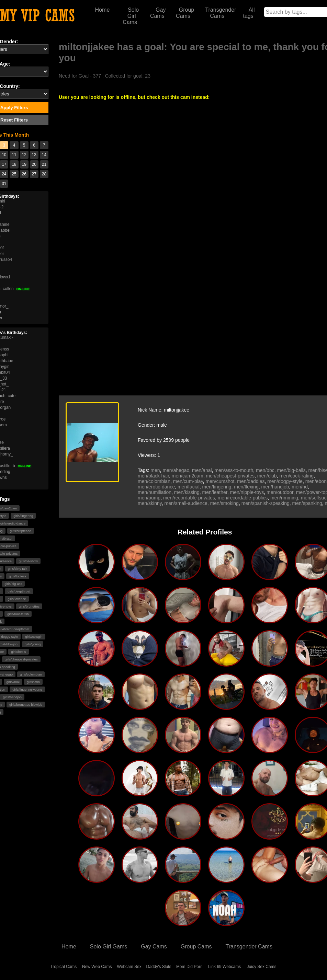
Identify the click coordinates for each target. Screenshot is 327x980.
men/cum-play (188, 481)
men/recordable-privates (189, 498)
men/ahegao (176, 470)
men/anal (202, 470)
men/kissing (187, 492)
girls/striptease (21, 531)
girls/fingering (23, 516)
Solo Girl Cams (131, 16)
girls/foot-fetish (18, 614)
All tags (249, 13)
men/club (267, 476)
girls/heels (18, 652)
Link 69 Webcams (224, 967)
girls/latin (33, 682)
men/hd (300, 487)
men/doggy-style (285, 481)
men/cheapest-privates (230, 476)
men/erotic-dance (156, 487)
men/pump (149, 498)
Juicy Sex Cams (262, 967)
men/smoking (224, 503)
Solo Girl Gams (109, 947)
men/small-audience (186, 503)
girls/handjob (12, 697)
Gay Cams (158, 13)
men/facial (189, 487)
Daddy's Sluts (159, 967)
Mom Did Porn (189, 967)
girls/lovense (17, 599)
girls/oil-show (28, 561)
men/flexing (246, 487)
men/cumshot (220, 481)
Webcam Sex (129, 967)
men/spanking (307, 503)
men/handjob (275, 487)
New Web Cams (97, 967)
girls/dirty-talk (18, 569)
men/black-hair (153, 476)
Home (103, 10)
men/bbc (265, 470)
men (155, 470)
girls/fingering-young (27, 689)
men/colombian (154, 481)
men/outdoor (280, 492)
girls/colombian (31, 674)
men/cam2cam (188, 476)
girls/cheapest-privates (21, 659)
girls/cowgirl (34, 637)
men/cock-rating (296, 476)
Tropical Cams (63, 967)
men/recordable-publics (243, 498)
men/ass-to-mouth (234, 470)
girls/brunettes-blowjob (26, 705)
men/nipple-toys (247, 492)
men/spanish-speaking (266, 503)
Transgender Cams (221, 13)
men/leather (215, 492)
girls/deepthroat (19, 591)
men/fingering (217, 487)
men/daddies (251, 481)
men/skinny (150, 503)
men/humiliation (155, 492)
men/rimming (284, 498)
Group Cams (185, 13)
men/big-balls (291, 470)
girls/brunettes (29, 606)
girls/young (33, 644)
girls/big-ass (13, 584)
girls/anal (13, 682)
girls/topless (18, 576)
